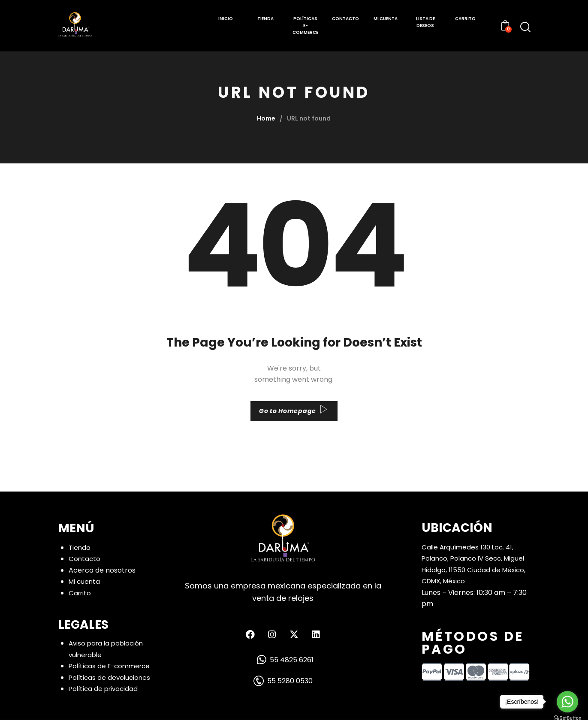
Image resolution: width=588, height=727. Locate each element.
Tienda (80, 554)
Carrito (81, 600)
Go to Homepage (287, 415)
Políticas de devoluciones (111, 685)
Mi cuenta (85, 589)
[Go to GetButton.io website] (567, 718)
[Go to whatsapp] (567, 702)
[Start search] (525, 27)
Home (266, 118)
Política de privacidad (105, 696)
